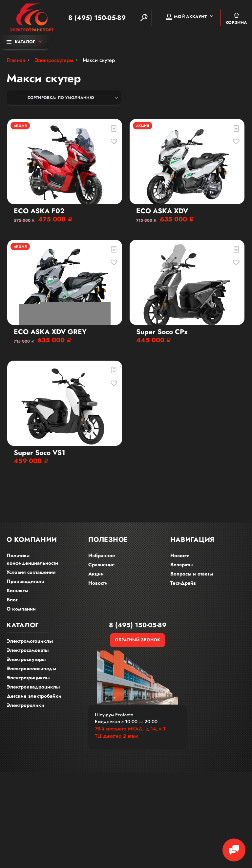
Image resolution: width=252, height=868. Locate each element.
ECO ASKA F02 (39, 211)
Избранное (102, 556)
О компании (21, 609)
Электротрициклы (28, 678)
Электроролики (25, 705)
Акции (96, 574)
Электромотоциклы (30, 641)
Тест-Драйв (183, 583)
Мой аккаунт (186, 17)
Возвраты (181, 565)
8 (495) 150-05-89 (97, 18)
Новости (98, 583)
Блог (12, 600)
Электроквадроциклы (33, 687)
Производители (25, 581)
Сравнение (102, 565)
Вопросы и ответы (192, 574)
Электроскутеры (26, 659)
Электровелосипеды (31, 669)
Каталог (21, 42)
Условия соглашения (31, 572)
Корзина (236, 19)
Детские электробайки (34, 696)
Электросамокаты (28, 650)
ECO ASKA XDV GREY (50, 332)
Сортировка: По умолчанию (61, 98)
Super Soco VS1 (40, 453)
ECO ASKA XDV (162, 211)
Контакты (17, 591)
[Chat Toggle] (234, 850)
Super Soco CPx (162, 332)
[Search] (144, 18)
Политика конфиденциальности (32, 559)
